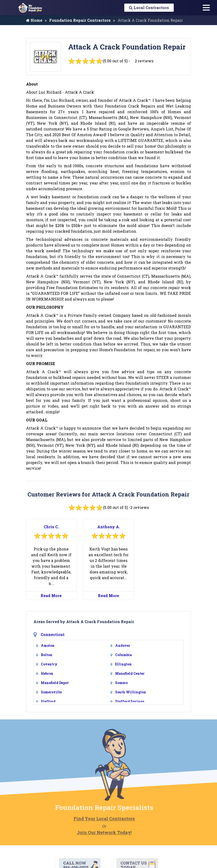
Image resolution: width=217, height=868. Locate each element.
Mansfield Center (130, 673)
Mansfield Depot (55, 683)
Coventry (49, 664)
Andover (123, 645)
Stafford (48, 701)
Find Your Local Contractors (95, 819)
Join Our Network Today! (95, 832)
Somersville (51, 692)
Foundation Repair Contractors (80, 20)
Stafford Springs (130, 701)
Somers (121, 683)
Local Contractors (149, 8)
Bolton (47, 655)
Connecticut (53, 634)
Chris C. (51, 527)
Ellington (123, 664)
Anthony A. (109, 527)
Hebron (47, 673)
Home (34, 20)
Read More (51, 596)
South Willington (131, 692)
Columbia (123, 655)
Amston (48, 645)
